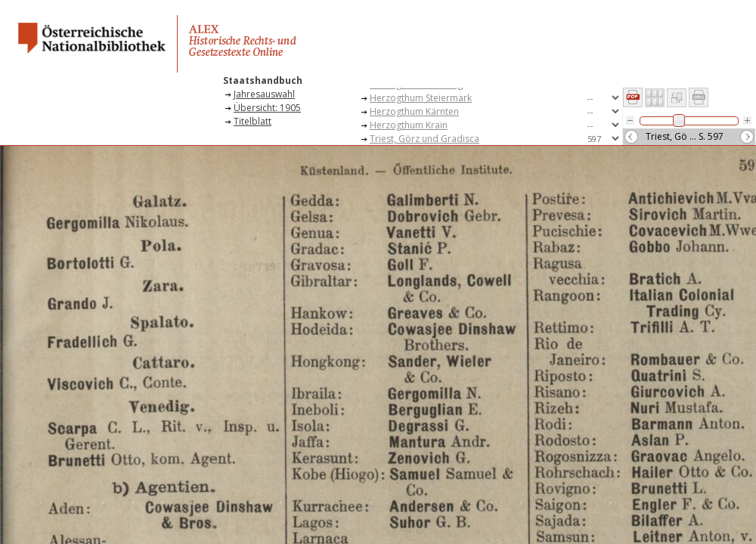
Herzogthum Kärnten (414, 111)
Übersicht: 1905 (267, 108)
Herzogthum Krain (409, 125)
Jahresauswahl (264, 94)
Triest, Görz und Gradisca (424, 139)
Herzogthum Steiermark (421, 98)
